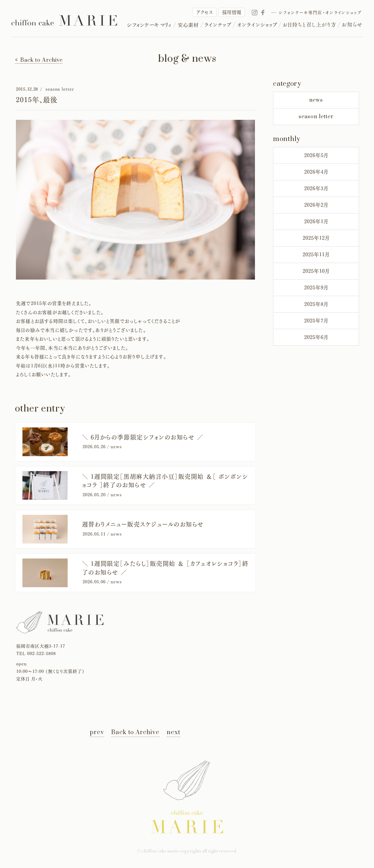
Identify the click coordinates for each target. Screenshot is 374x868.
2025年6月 (316, 337)
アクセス (205, 12)
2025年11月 (316, 255)
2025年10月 (316, 271)
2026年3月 (316, 188)
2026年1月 (316, 222)
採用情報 (232, 12)
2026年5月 (316, 155)
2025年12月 (316, 238)
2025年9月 (316, 288)
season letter (316, 117)
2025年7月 (316, 321)
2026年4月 (316, 172)
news (316, 100)
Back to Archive (135, 732)
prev (97, 732)
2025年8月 (316, 304)
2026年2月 (316, 205)
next (174, 732)
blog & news (187, 59)
